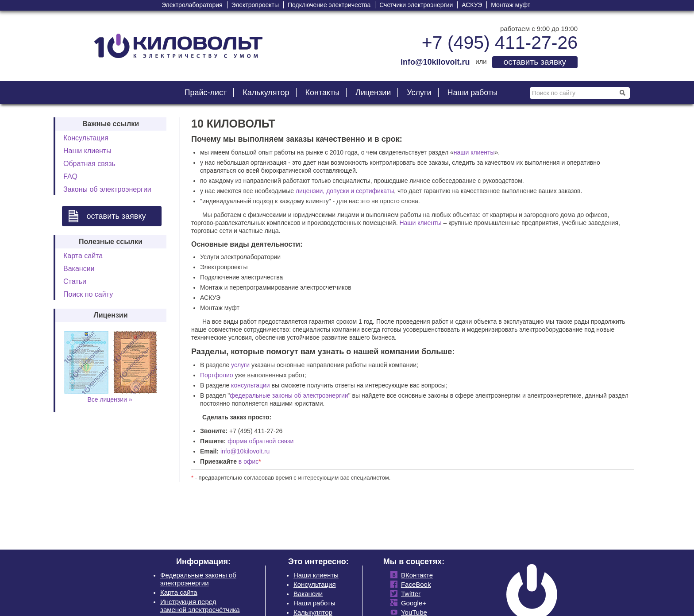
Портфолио (217, 375)
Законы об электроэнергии (107, 189)
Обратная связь (89, 164)
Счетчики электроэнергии (416, 5)
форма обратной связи (260, 441)
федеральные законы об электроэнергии (289, 395)
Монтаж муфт (511, 5)
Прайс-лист (205, 93)
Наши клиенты (87, 151)
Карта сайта (83, 256)
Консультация (86, 138)
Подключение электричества (329, 5)
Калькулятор (266, 93)
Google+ (412, 603)
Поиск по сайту (88, 294)
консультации (251, 385)
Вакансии (79, 269)
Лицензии (373, 93)
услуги (240, 365)
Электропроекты (255, 5)
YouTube (412, 612)
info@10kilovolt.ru (245, 451)
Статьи (75, 281)
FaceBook (414, 584)
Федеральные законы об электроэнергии (198, 579)
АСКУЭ (472, 5)
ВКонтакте (415, 575)
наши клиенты (474, 152)
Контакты (322, 93)
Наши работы (473, 93)
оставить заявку (535, 62)
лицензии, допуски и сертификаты (345, 191)
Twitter (409, 594)
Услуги (419, 93)
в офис (249, 461)
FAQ (70, 176)
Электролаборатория (192, 5)
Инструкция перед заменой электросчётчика (200, 606)
